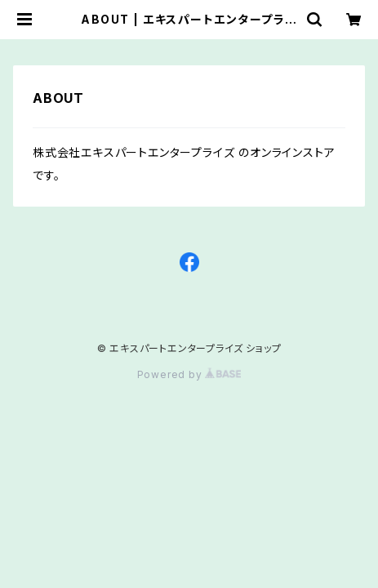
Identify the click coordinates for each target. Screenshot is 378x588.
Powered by (189, 374)
